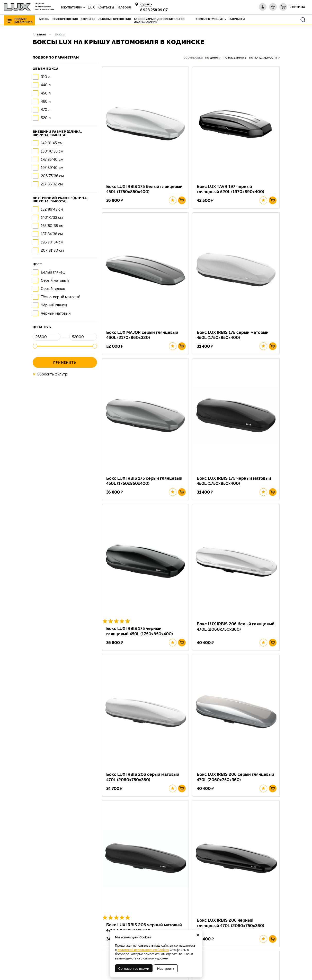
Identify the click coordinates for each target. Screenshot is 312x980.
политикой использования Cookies (143, 950)
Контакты (106, 7)
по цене (212, 57)
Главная (39, 34)
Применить (65, 362)
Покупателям (71, 7)
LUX (91, 7)
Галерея (124, 7)
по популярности (263, 57)
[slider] (35, 346)
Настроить (166, 968)
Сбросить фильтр (50, 374)
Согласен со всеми (134, 968)
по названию (234, 57)
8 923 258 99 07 (154, 10)
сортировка (193, 57)
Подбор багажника (23, 20)
